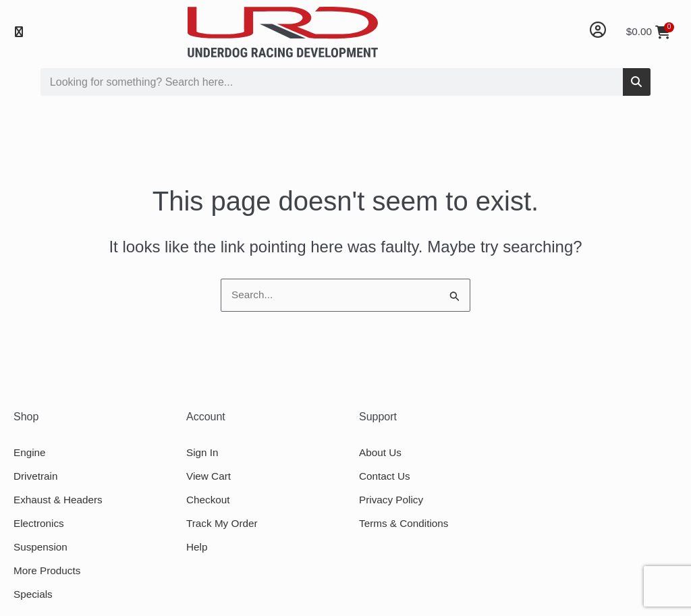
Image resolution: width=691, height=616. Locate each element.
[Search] (637, 82)
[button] (19, 32)
